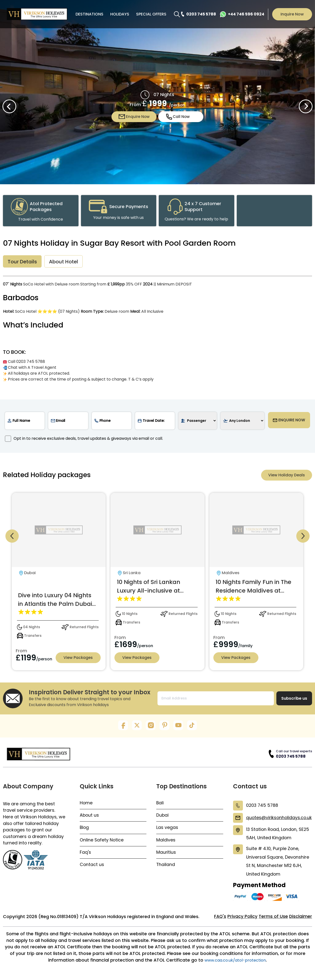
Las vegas (167, 830)
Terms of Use (273, 922)
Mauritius (166, 855)
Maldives (166, 843)
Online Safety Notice (102, 843)
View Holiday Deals (286, 476)
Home (86, 806)
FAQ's (220, 922)
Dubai (163, 818)
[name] (25, 422)
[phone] (112, 422)
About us (90, 818)
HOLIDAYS (120, 14)
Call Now (178, 117)
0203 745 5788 (291, 759)
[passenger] (198, 422)
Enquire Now (134, 117)
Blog (85, 830)
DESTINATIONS (89, 14)
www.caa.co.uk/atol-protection (235, 966)
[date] (155, 422)
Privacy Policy (242, 922)
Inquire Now (292, 14)
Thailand (166, 868)
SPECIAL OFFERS (151, 14)
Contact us (92, 868)
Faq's (85, 855)
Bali (160, 806)
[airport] (242, 422)
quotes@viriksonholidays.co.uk (278, 820)
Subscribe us (294, 701)
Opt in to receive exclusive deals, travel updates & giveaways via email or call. (84, 440)
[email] (68, 422)
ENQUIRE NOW (289, 422)
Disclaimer (300, 922)
